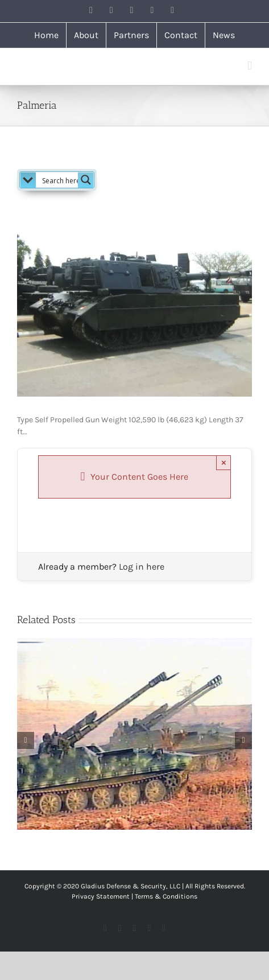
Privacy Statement (101, 896)
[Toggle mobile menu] (250, 66)
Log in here (142, 567)
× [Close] (224, 462)
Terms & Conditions (166, 896)
